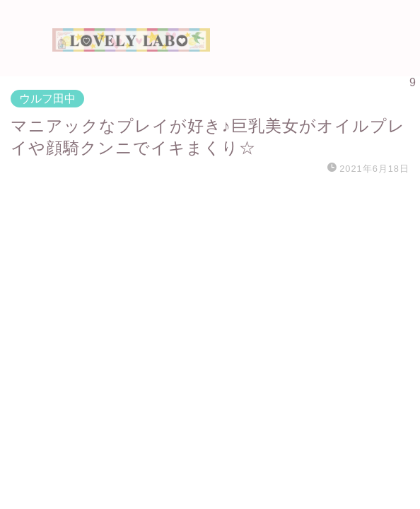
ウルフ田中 (47, 99)
